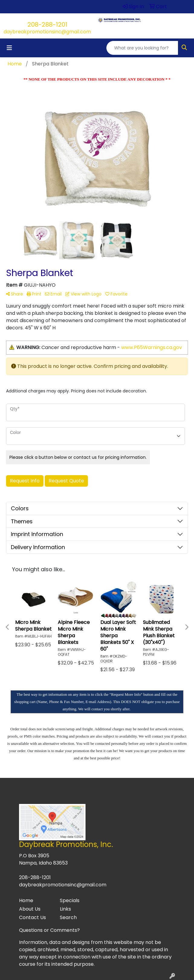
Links (65, 909)
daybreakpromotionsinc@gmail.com (47, 32)
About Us (30, 909)
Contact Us (32, 917)
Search (68, 917)
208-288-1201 (47, 25)
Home (26, 900)
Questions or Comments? (49, 930)
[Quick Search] (142, 48)
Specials (70, 900)
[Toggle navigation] (9, 48)
